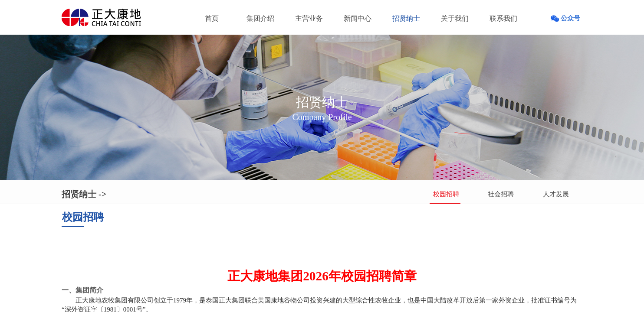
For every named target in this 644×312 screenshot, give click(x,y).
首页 (212, 18)
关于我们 (455, 18)
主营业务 (309, 18)
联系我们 (503, 18)
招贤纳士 (406, 18)
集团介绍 (260, 18)
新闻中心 (358, 18)
